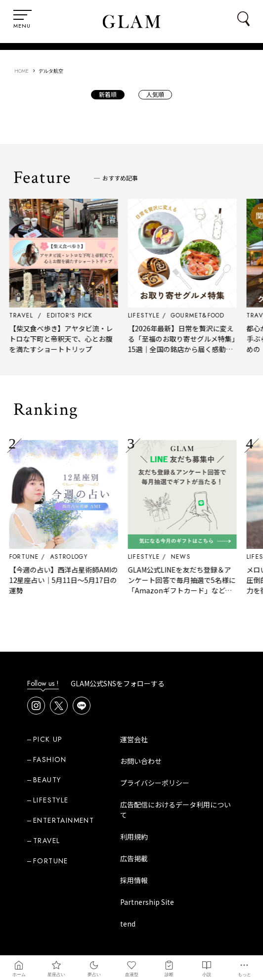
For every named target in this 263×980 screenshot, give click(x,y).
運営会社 (134, 739)
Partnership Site (147, 902)
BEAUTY (47, 780)
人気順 (155, 94)
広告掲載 (134, 858)
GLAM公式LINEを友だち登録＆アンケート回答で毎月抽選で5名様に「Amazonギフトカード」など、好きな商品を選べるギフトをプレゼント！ (191, 590)
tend (128, 924)
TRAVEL (46, 841)
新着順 (108, 94)
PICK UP (48, 739)
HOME (22, 71)
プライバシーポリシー (155, 783)
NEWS (190, 557)
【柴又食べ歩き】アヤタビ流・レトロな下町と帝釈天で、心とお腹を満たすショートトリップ (71, 339)
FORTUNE (34, 557)
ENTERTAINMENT (64, 820)
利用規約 (134, 837)
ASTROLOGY (78, 557)
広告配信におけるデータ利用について (175, 810)
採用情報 (134, 880)
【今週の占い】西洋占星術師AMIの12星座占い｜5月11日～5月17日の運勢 (73, 580)
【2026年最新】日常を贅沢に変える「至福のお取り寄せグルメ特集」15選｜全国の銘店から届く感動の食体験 (191, 344)
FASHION (50, 759)
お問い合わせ (141, 761)
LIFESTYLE (153, 557)
